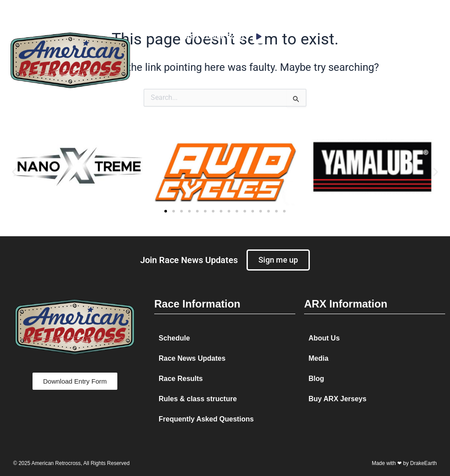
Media (318, 358)
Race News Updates (192, 358)
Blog (316, 379)
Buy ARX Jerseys (337, 399)
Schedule (174, 338)
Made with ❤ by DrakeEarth (404, 463)
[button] (388, 60)
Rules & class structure (198, 399)
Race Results (181, 379)
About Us (324, 338)
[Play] (259, 37)
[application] (259, 37)
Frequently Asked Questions (206, 419)
